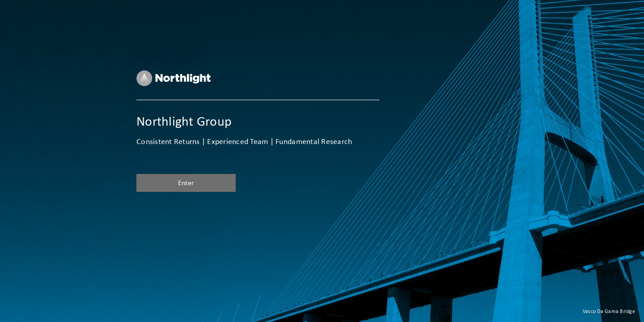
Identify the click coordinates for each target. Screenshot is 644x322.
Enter (186, 183)
